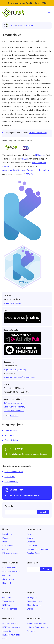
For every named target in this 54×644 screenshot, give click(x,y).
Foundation (7, 534)
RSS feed (7, 583)
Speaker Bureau (34, 553)
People (5, 538)
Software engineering (13, 403)
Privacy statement (11, 553)
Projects (10, 25)
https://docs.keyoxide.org (15, 369)
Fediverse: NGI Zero (11, 571)
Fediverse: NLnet (10, 568)
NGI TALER (10, 477)
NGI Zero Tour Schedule (38, 549)
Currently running (12, 430)
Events (30, 538)
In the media (8, 546)
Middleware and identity (14, 407)
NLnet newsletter (10, 623)
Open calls (7, 597)
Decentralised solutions (14, 411)
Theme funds (8, 601)
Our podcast (8, 575)
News (29, 534)
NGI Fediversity (11, 482)
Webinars (31, 542)
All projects (9, 435)
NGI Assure (40, 155)
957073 (29, 174)
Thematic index (11, 440)
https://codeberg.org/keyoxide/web (19, 377)
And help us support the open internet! (27, 492)
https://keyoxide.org (12, 303)
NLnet (25, 159)
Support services (10, 609)
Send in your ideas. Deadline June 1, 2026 (27, 3)
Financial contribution (36, 623)
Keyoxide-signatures (26, 25)
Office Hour (32, 546)
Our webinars (8, 579)
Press (5, 542)
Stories (30, 609)
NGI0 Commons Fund (14, 472)
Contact (6, 549)
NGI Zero (6, 605)
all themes (14, 416)
